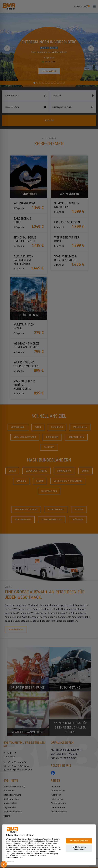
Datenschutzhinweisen (15, 858)
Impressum (10, 862)
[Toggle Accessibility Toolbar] (4, 864)
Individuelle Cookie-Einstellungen (79, 848)
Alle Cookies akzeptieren (79, 841)
